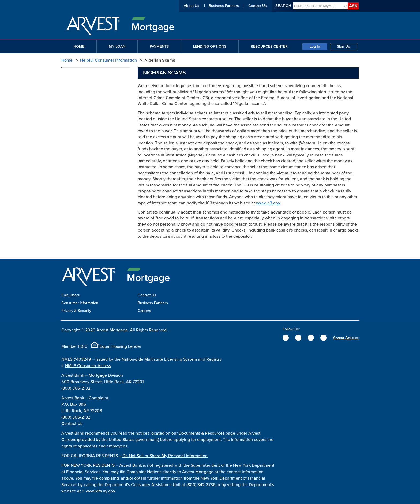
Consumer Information (80, 303)
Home (67, 60)
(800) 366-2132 (76, 388)
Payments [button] (159, 46)
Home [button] (79, 46)
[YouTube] (323, 338)
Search (283, 6)
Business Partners (224, 6)
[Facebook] (286, 338)
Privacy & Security (76, 311)
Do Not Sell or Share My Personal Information (165, 456)
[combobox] (318, 6)
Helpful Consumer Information (108, 60)
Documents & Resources (202, 433)
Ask (353, 6)
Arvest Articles (346, 338)
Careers (144, 311)
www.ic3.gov (268, 203)
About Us (192, 6)
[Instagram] (311, 338)
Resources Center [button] (269, 46)
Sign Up (344, 46)
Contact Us (258, 6)
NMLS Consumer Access (88, 366)
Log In (315, 46)
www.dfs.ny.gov (100, 491)
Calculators (71, 295)
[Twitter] (298, 338)
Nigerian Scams (79, 85)
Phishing (73, 96)
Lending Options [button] (210, 46)
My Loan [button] (117, 46)
